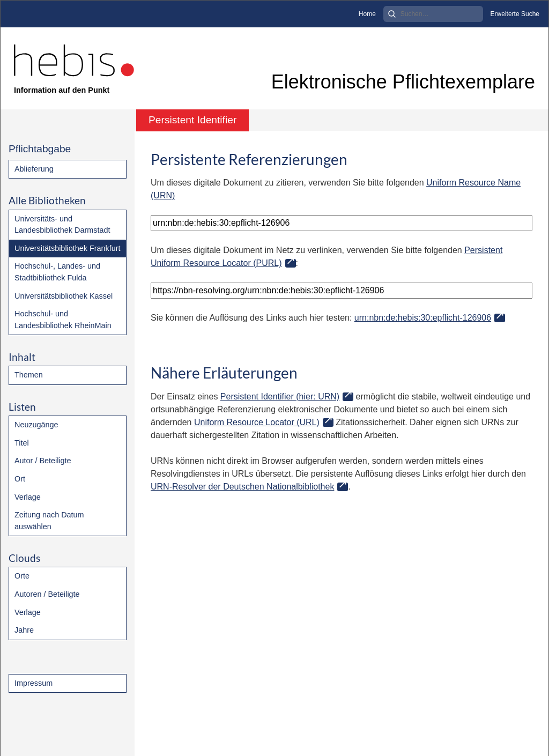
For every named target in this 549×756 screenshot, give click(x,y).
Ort (20, 479)
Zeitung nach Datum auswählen (49, 521)
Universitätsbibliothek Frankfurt (68, 248)
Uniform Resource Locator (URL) (257, 422)
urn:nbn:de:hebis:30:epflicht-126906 (423, 318)
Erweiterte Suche (515, 14)
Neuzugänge (36, 425)
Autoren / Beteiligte (47, 594)
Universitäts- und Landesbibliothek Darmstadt (62, 225)
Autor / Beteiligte (43, 461)
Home (367, 14)
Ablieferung (34, 169)
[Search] (433, 14)
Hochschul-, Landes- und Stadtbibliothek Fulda (57, 272)
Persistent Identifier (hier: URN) (280, 396)
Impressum (34, 683)
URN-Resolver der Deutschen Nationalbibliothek (242, 487)
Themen (29, 375)
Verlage (28, 497)
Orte (22, 576)
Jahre (24, 630)
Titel (22, 443)
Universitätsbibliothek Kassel (64, 296)
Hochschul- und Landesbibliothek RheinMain (63, 320)
